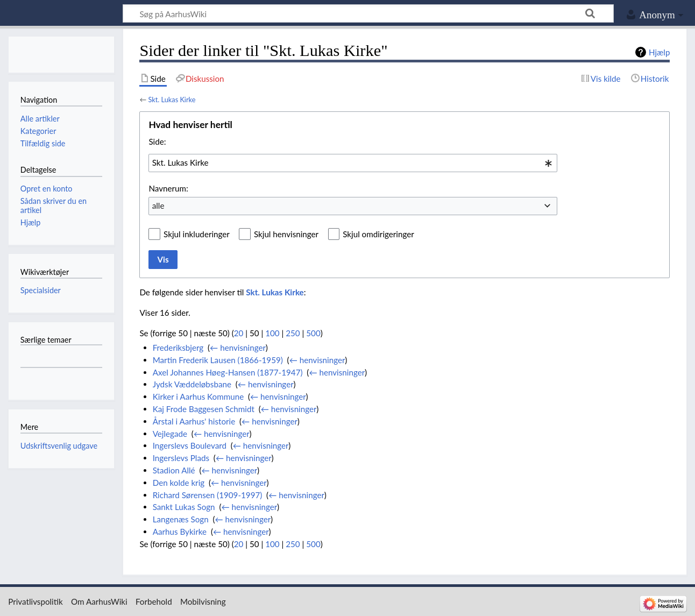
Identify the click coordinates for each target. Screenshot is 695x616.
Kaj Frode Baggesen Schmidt (204, 409)
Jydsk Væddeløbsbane (192, 384)
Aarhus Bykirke (180, 532)
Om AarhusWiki (99, 601)
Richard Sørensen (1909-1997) (208, 495)
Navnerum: (168, 188)
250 (293, 333)
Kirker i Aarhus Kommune (198, 396)
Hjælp (659, 52)
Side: (157, 141)
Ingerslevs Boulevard (190, 445)
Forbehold (154, 601)
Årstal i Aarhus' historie (194, 421)
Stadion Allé (174, 470)
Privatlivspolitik (36, 601)
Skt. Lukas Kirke (172, 100)
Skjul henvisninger (286, 234)
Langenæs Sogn (181, 519)
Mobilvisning (203, 601)
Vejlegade (170, 434)
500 (313, 333)
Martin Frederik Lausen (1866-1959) (218, 360)
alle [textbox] (158, 206)
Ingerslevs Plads (181, 458)
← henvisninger (238, 348)
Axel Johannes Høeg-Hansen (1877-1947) (228, 372)
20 (239, 333)
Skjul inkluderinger (197, 234)
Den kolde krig (179, 483)
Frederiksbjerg (178, 348)
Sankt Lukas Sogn (184, 507)
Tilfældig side (43, 143)
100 (272, 333)
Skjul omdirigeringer (378, 234)
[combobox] (353, 163)
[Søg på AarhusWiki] (368, 13)
